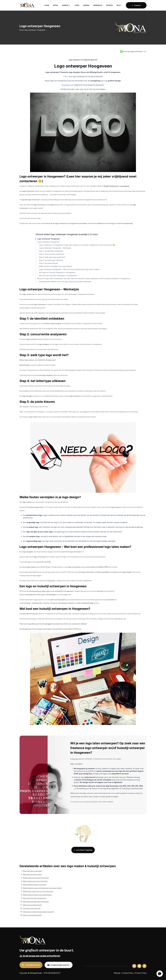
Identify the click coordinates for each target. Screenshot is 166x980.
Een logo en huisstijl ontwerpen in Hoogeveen (57, 272)
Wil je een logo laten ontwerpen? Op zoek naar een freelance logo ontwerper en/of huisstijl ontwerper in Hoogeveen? (84, 279)
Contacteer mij (67, 85)
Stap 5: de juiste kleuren (48, 263)
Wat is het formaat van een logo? (35, 898)
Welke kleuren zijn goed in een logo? (36, 878)
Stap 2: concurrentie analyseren (52, 254)
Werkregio (98, 5)
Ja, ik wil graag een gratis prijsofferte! (40, 956)
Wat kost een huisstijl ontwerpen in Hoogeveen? (58, 276)
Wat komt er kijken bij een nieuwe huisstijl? (38, 912)
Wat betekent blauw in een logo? (35, 885)
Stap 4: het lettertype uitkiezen (51, 260)
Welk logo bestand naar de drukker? (36, 901)
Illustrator (51, 580)
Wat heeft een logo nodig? (32, 874)
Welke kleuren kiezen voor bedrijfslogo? (38, 895)
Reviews (110, 5)
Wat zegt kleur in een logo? (33, 871)
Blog (119, 5)
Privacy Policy (141, 973)
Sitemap (117, 973)
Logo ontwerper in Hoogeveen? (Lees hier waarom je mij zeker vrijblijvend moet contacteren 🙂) (77, 245)
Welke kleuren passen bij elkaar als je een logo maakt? (42, 888)
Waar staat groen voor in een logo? (35, 881)
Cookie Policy (128, 973)
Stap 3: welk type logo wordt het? (52, 257)
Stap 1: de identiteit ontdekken (51, 251)
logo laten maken (44, 591)
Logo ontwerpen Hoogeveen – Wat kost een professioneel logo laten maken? (69, 269)
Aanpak (86, 5)
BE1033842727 (54, 973)
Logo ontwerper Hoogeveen (49, 239)
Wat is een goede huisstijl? (32, 905)
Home (47, 5)
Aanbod (65, 5)
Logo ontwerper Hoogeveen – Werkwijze (55, 248)
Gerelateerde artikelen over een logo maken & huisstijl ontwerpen (65, 282)
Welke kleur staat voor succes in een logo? (38, 891)
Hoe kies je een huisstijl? (32, 908)
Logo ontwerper (30, 30)
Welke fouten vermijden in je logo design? (56, 266)
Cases (77, 5)
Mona (55, 5)
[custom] (134, 966)
